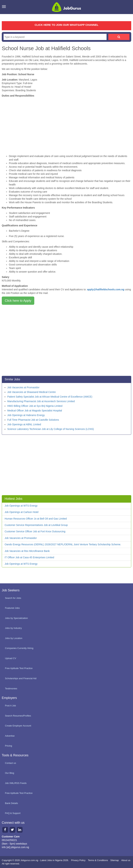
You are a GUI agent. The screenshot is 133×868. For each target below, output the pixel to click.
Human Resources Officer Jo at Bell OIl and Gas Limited (36, 519)
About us (126, 860)
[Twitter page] (12, 830)
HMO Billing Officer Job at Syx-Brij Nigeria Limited (35, 406)
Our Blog (9, 773)
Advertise (10, 736)
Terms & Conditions (98, 860)
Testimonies (11, 689)
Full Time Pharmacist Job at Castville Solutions (33, 420)
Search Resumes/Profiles (18, 716)
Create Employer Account (18, 726)
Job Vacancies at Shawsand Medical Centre (32, 392)
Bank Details (11, 803)
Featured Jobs (12, 608)
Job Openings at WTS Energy (21, 506)
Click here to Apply (18, 301)
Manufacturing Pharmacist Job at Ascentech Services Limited (41, 401)
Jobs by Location (14, 638)
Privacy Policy (78, 860)
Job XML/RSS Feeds (16, 783)
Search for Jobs (13, 598)
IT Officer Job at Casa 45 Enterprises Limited (29, 557)
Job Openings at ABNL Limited (24, 424)
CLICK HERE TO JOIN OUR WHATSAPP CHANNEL (66, 25)
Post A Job (10, 706)
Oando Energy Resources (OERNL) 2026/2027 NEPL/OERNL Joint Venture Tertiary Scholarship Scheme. (63, 544)
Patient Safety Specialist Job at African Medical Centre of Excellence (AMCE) (50, 397)
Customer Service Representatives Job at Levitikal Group (36, 525)
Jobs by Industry (13, 628)
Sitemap (115, 860)
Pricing (9, 746)
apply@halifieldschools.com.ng (106, 289)
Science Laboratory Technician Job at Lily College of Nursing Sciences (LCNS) (51, 429)
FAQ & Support (13, 813)
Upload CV (11, 658)
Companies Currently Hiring (19, 648)
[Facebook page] (5, 830)
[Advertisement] (66, 124)
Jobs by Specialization (16, 618)
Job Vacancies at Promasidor (23, 387)
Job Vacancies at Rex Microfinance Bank (27, 551)
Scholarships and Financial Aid (21, 678)
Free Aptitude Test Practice (19, 668)
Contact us (10, 763)
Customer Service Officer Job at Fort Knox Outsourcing (35, 531)
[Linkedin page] (20, 830)
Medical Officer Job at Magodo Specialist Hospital (35, 411)
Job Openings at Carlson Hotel (22, 512)
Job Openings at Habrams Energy (26, 415)
